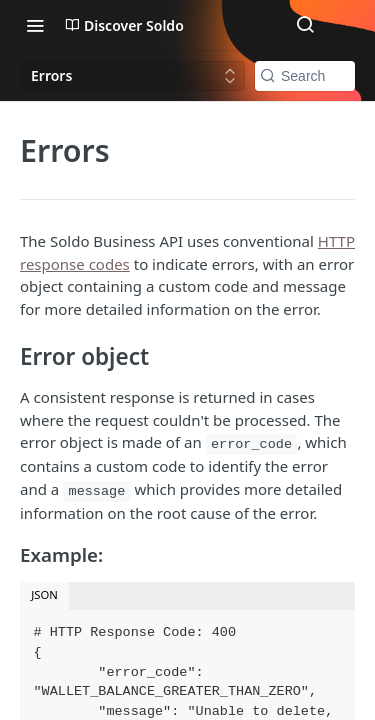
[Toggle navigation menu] (35, 25)
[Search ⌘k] (305, 25)
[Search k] (305, 76)
